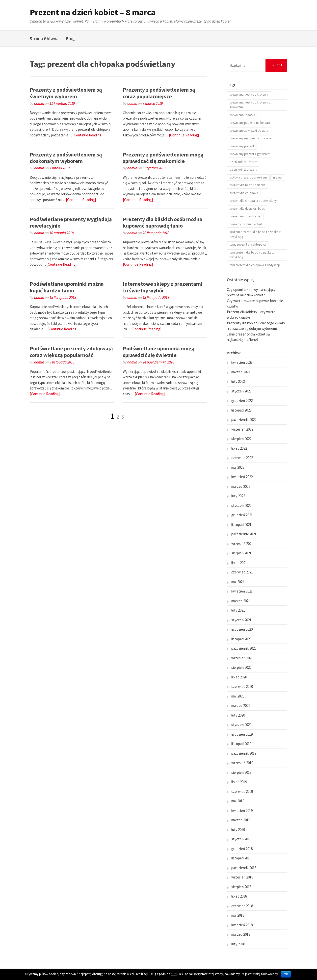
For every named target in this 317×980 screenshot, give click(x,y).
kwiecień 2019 (242, 811)
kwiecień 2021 (242, 591)
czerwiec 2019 (242, 791)
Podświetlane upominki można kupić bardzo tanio (67, 287)
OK (286, 974)
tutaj (174, 974)
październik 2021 (244, 534)
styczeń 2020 (241, 725)
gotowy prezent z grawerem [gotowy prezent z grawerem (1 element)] (248, 177)
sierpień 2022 (241, 439)
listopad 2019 (241, 744)
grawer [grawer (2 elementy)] (278, 177)
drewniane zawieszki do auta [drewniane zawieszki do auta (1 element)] (249, 131)
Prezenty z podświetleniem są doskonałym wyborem (66, 158)
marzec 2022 (241, 486)
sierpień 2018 (241, 887)
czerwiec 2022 (242, 458)
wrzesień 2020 (242, 658)
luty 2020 (238, 715)
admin (39, 103)
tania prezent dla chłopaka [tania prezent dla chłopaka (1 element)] (248, 245)
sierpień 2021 (241, 553)
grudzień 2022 (242, 400)
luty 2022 (238, 496)
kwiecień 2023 (242, 362)
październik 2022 (244, 420)
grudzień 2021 (242, 515)
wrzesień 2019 (242, 763)
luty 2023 (238, 381)
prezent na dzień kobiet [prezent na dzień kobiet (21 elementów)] (245, 216)
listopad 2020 (241, 639)
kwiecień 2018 (242, 925)
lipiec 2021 (239, 563)
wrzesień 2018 (242, 877)
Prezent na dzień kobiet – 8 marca (93, 12)
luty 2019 (238, 830)
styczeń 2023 (241, 391)
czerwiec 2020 (242, 686)
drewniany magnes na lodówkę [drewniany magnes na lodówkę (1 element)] (251, 138)
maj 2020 (238, 696)
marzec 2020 (241, 706)
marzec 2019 (241, 820)
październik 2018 (244, 868)
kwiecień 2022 (242, 477)
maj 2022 (238, 467)
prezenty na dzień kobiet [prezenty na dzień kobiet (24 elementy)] (246, 224)
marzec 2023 (241, 372)
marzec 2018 (241, 934)
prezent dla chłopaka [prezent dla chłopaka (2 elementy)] (244, 193)
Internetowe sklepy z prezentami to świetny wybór (163, 287)
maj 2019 (238, 801)
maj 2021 (238, 582)
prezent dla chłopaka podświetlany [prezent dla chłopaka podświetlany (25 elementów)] (253, 201)
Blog (70, 39)
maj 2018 (238, 915)
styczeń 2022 (241, 505)
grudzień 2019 (242, 734)
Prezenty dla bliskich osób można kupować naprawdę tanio (163, 222)
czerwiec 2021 (242, 572)
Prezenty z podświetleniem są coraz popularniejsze (159, 93)
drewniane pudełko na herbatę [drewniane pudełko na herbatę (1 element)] (250, 123)
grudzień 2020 (242, 629)
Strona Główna (44, 39)
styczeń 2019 (241, 839)
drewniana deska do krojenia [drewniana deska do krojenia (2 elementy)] (249, 94)
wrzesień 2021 (242, 544)
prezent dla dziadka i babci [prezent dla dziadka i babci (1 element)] (248, 209)
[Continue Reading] (88, 135)
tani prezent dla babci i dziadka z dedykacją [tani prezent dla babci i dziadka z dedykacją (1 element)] (252, 255)
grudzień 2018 (242, 849)
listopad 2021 (241, 525)
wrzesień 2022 (242, 429)
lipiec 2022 (239, 448)
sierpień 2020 (241, 667)
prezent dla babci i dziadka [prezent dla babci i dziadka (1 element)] (248, 185)
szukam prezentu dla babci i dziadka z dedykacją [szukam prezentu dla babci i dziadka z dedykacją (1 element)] (255, 234)
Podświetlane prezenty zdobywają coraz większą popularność (71, 352)
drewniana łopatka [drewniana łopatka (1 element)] (242, 115)
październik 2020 (244, 648)
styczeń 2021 (241, 620)
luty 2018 (238, 944)
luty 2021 (238, 610)
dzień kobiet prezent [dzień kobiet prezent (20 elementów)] (243, 169)
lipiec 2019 (239, 782)
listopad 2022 (241, 410)
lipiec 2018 (239, 896)
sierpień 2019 (241, 772)
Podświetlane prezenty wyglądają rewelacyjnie (71, 222)
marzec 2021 (241, 601)
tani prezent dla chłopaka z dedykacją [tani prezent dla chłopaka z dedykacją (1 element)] (255, 265)
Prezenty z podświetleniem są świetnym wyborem (66, 93)
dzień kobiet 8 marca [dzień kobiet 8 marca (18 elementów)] (244, 162)
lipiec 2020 (239, 677)
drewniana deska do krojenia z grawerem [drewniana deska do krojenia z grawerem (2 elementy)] (250, 105)
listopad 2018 (241, 858)
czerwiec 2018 (242, 906)
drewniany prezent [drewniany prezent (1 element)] (242, 146)
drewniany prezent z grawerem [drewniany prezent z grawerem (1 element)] (250, 154)
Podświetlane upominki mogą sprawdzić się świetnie (159, 352)
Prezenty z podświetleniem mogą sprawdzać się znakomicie (163, 158)
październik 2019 (244, 753)
